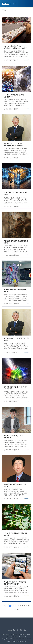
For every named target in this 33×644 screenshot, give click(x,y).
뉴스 (14, 3)
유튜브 (25, 630)
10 (29, 606)
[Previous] (7, 606)
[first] (5, 606)
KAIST (6, 4)
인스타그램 (21, 630)
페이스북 (18, 630)
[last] (18, 609)
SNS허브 (10, 630)
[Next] (15, 609)
